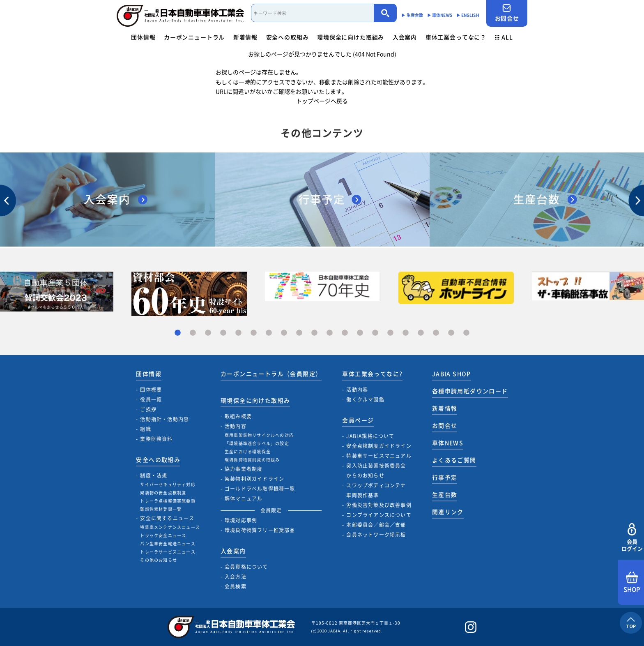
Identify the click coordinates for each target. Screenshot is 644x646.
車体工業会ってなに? (372, 374)
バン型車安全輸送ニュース (168, 543)
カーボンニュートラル (194, 37)
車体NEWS (448, 443)
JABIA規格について (370, 436)
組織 (145, 429)
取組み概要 (238, 416)
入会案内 (405, 37)
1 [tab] (178, 333)
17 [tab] (421, 333)
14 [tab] (375, 333)
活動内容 (236, 426)
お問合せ (507, 13)
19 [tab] (451, 333)
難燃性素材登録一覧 (161, 509)
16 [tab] (406, 333)
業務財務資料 (156, 439)
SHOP (632, 583)
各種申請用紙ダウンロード (470, 391)
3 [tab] (208, 333)
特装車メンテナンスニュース (170, 527)
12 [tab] (345, 333)
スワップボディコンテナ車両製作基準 (376, 490)
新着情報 (245, 37)
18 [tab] (436, 333)
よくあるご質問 (454, 460)
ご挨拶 (148, 409)
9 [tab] (299, 333)
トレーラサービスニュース (168, 552)
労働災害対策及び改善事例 (379, 505)
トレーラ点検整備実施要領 (168, 501)
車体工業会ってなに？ (456, 37)
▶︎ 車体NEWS (440, 15)
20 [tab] (466, 333)
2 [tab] (193, 333)
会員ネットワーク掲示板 (376, 535)
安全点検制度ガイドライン (379, 446)
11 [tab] (330, 333)
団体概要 (151, 390)
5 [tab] (238, 333)
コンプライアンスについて (379, 515)
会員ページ (358, 420)
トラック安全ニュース (163, 535)
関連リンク (448, 512)
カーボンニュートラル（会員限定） (271, 374)
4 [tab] (223, 333)
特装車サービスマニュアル (379, 456)
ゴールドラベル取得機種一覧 (260, 489)
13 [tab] (360, 333)
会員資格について (246, 567)
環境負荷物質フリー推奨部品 (260, 530)
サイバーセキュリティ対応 (168, 484)
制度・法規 (154, 475)
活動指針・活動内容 (164, 419)
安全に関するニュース (167, 518)
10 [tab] (314, 333)
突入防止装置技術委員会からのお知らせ (376, 471)
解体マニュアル (244, 498)
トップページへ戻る (322, 101)
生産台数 (445, 494)
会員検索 (236, 586)
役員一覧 (151, 399)
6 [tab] (254, 333)
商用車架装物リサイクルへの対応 (259, 435)
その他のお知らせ (159, 560)
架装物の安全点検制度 (163, 493)
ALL (504, 37)
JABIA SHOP (452, 374)
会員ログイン (632, 538)
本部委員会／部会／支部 (376, 525)
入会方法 (236, 577)
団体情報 (143, 37)
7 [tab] (269, 333)
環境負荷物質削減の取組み (252, 460)
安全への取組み (287, 37)
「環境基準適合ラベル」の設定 (257, 443)
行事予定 (445, 477)
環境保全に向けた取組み (351, 37)
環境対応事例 (241, 520)
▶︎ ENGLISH (468, 15)
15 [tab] (390, 333)
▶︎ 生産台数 (412, 15)
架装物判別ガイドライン (254, 479)
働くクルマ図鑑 (365, 399)
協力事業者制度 (244, 469)
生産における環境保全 (248, 451)
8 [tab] (284, 333)
